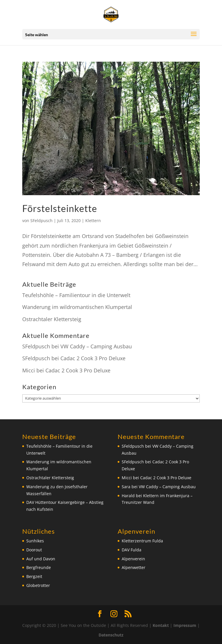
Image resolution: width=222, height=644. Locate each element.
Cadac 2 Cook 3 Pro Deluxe (93, 358)
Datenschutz (111, 635)
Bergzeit (34, 576)
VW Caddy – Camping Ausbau (96, 346)
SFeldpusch (41, 221)
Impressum (185, 625)
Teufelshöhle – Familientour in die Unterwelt (76, 295)
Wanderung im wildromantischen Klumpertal (77, 307)
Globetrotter (38, 585)
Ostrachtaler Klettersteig (52, 319)
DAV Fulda (132, 550)
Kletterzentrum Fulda (142, 541)
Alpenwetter (134, 567)
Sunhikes (35, 541)
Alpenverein (133, 559)
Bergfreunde (39, 567)
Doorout (34, 550)
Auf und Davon (41, 559)
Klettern (93, 221)
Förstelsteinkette (60, 208)
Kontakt (161, 625)
